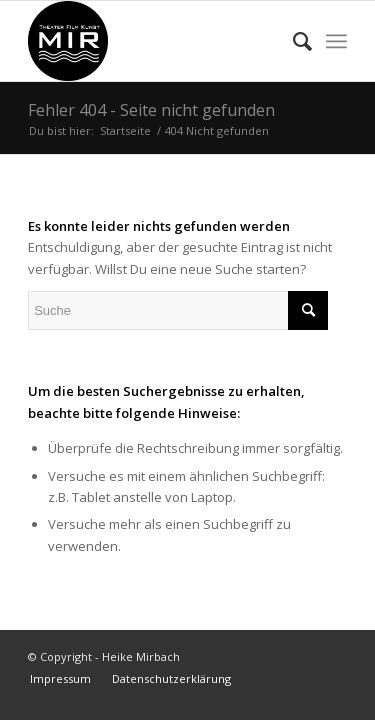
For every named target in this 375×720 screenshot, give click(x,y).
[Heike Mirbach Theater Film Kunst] (155, 41)
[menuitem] (292, 41)
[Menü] (336, 41)
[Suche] (292, 41)
